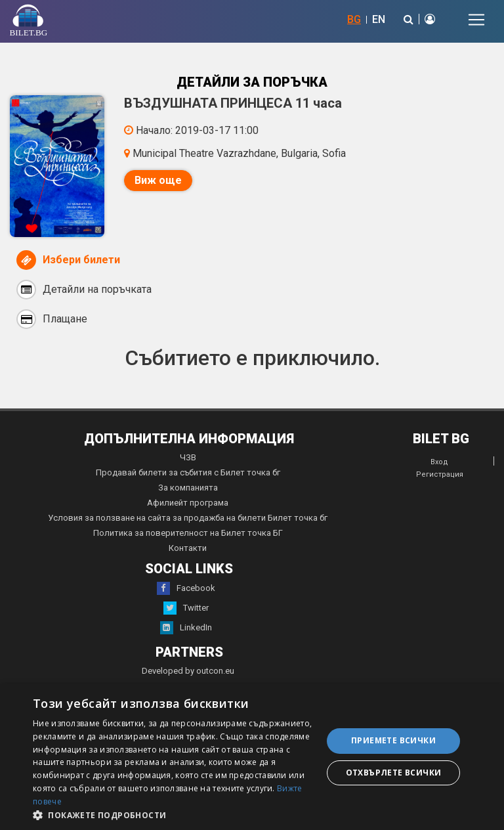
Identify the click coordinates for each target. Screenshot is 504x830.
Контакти (188, 548)
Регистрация (440, 474)
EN (379, 19)
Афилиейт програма (188, 503)
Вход (439, 462)
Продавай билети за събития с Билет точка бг (188, 472)
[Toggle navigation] (476, 20)
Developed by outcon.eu (188, 671)
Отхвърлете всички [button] (394, 773)
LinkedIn (186, 628)
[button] (173, 814)
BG (354, 19)
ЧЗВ (188, 457)
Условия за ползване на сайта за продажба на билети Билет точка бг (188, 518)
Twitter (186, 608)
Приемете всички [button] (393, 740)
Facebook (186, 588)
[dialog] (252, 757)
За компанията (188, 488)
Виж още (158, 180)
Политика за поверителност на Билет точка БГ (188, 533)
